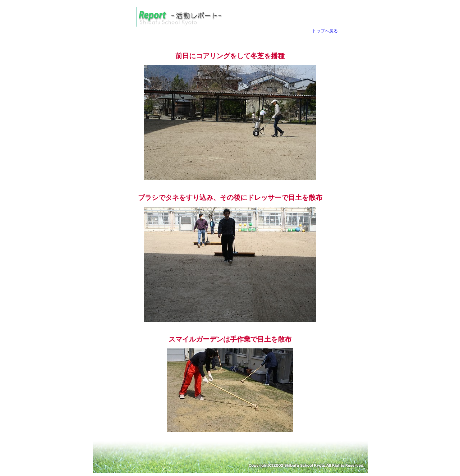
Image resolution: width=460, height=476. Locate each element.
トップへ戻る (325, 31)
